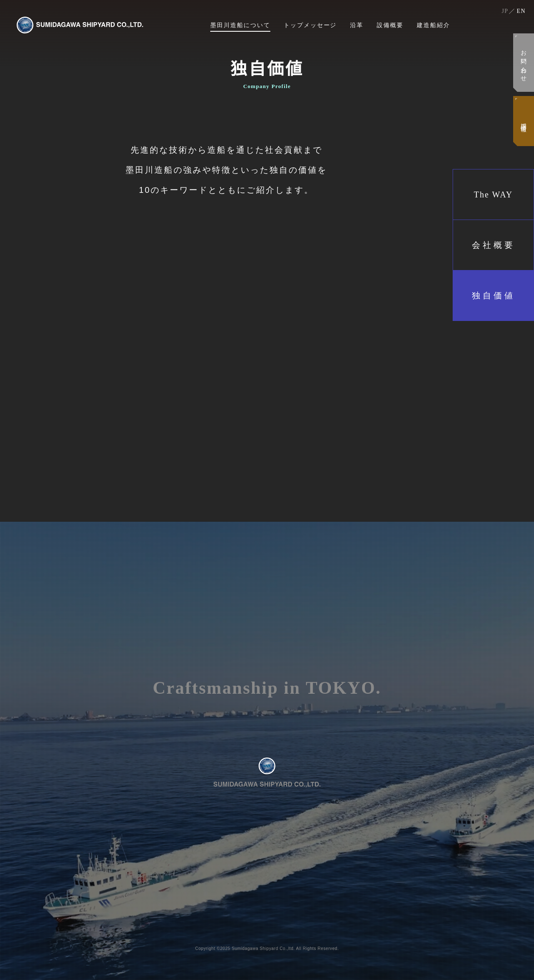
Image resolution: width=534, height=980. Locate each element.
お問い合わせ (524, 63)
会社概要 (494, 245)
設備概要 (390, 25)
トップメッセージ (310, 25)
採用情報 (524, 121)
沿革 (357, 25)
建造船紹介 (433, 25)
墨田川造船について (240, 25)
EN (521, 11)
